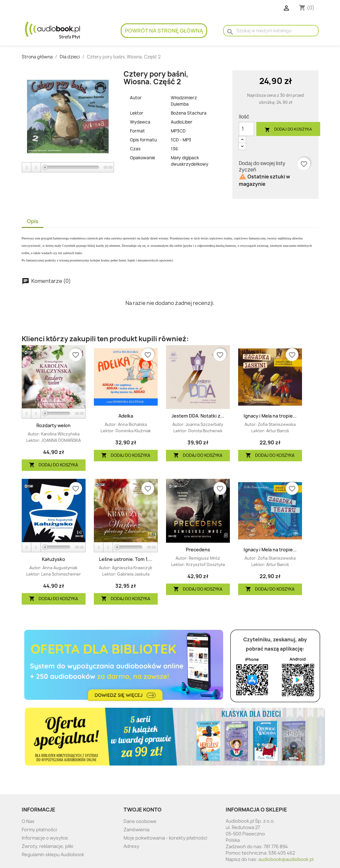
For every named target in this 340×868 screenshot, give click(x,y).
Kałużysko (53, 559)
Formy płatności (39, 830)
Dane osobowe (140, 821)
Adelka (126, 416)
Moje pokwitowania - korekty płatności (165, 838)
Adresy (131, 846)
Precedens (198, 550)
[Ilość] (246, 129)
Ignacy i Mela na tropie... (270, 416)
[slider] (72, 167)
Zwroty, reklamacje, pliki (47, 846)
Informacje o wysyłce (45, 838)
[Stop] (36, 167)
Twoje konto (143, 810)
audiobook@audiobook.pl (286, 859)
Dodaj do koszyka (288, 129)
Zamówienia (136, 830)
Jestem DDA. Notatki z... (198, 416)
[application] (68, 168)
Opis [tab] (33, 221)
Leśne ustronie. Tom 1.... (126, 559)
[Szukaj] (271, 31)
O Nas (28, 821)
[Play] (27, 167)
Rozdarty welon (53, 425)
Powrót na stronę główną (164, 31)
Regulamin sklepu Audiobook (53, 854)
